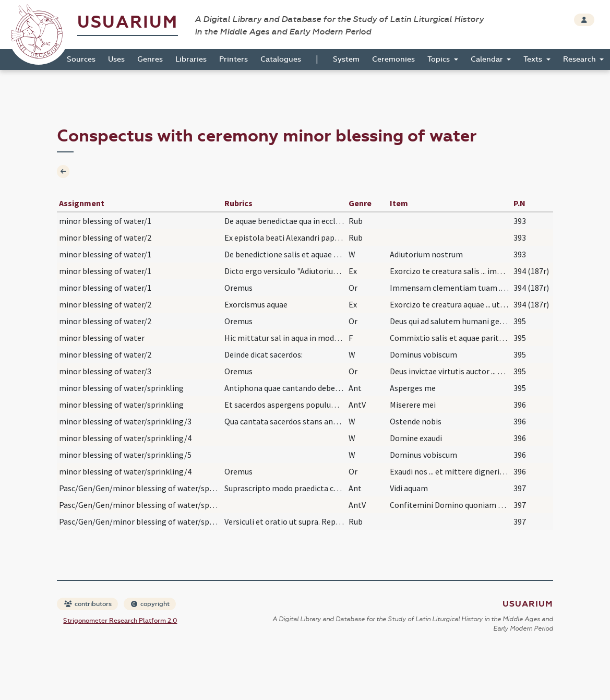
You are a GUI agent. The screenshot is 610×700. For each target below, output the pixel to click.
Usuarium (128, 22)
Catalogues (281, 59)
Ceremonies (393, 59)
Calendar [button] (488, 59)
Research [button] (581, 59)
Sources (81, 59)
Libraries (191, 59)
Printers (234, 59)
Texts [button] (534, 59)
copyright (150, 604)
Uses (116, 59)
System (346, 59)
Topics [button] (440, 59)
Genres (150, 59)
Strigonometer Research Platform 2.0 (120, 621)
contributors (88, 604)
